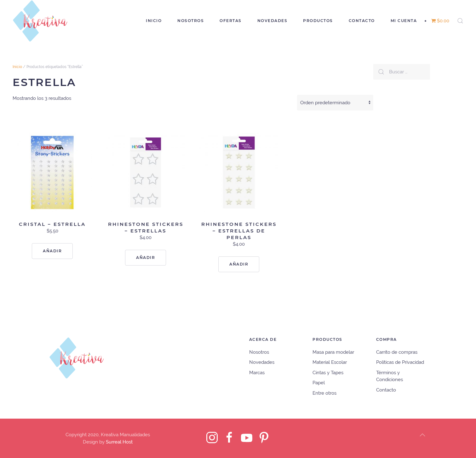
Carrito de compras (397, 352)
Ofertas (231, 21)
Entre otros (324, 393)
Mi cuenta (404, 21)
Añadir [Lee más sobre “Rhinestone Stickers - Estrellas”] (146, 258)
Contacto (362, 21)
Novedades (272, 21)
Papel (319, 383)
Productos (318, 21)
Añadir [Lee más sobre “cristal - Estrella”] (52, 251)
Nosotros (191, 21)
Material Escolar (330, 362)
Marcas (257, 373)
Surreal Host (119, 442)
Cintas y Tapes (328, 373)
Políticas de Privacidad (400, 362)
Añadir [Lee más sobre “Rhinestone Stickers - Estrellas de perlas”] (239, 264)
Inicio (154, 21)
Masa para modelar (333, 352)
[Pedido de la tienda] (335, 103)
